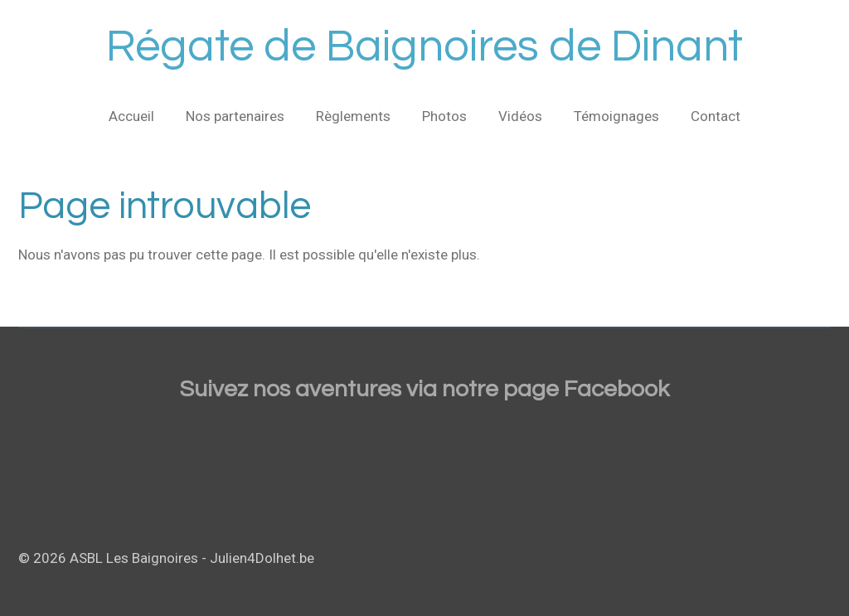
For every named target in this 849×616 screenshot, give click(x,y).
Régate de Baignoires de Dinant (424, 47)
